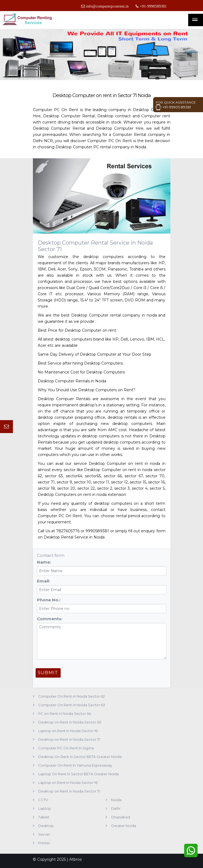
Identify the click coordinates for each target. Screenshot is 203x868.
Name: (44, 562)
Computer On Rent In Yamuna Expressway (75, 765)
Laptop (45, 808)
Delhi (116, 808)
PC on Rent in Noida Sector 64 (65, 713)
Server (44, 834)
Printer (44, 843)
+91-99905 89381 (173, 107)
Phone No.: (49, 600)
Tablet (44, 817)
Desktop (46, 826)
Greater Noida (124, 826)
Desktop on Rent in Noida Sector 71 (69, 739)
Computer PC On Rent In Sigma (66, 748)
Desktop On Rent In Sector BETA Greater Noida (80, 757)
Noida (116, 800)
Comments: (50, 619)
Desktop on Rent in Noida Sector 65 (70, 722)
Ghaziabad (121, 817)
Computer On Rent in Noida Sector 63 (72, 705)
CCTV (43, 800)
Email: (43, 581)
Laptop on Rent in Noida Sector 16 (68, 731)
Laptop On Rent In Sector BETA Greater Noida (79, 774)
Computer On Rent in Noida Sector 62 (72, 696)
